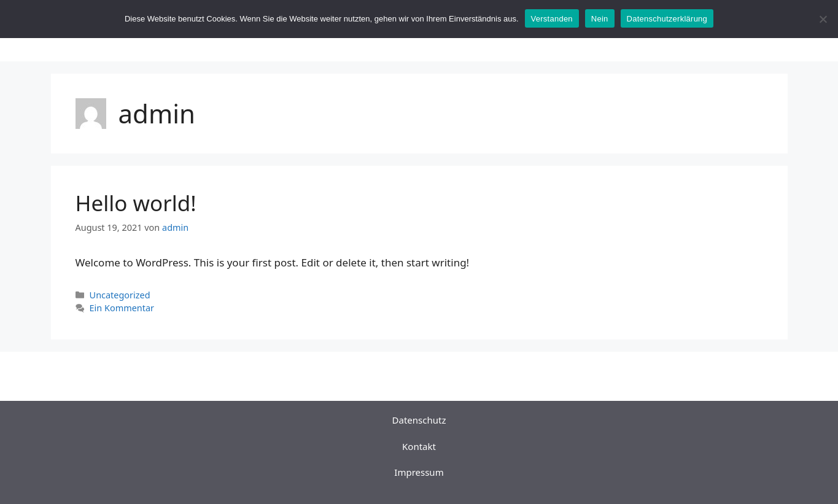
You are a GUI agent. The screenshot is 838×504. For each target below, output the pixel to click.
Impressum (419, 472)
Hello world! (136, 203)
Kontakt (419, 446)
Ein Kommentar (122, 308)
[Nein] (823, 19)
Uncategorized (120, 295)
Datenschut (417, 420)
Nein (600, 19)
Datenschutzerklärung (667, 19)
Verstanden (552, 19)
